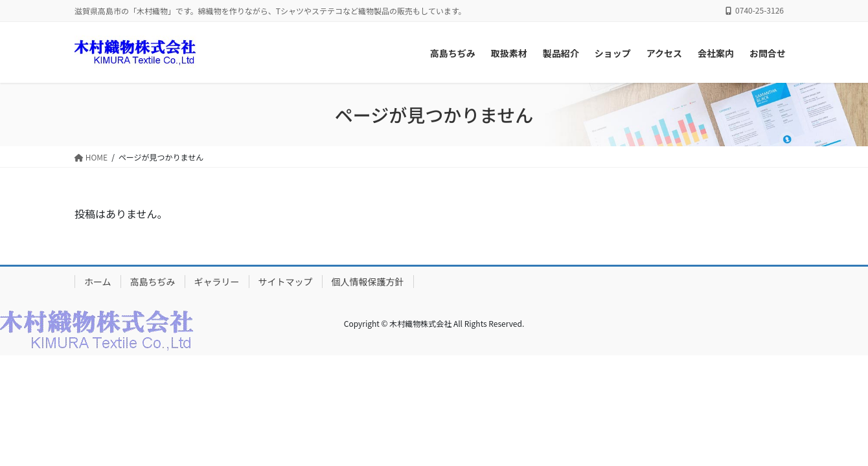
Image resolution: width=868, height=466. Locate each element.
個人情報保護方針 (368, 282)
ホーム (98, 282)
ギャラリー (217, 282)
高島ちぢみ (153, 282)
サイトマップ (286, 282)
